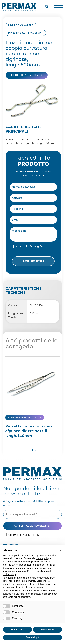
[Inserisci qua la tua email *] (32, 514)
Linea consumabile (21, 25)
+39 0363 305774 (33, 176)
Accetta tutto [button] (48, 630)
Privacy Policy (38, 246)
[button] (32, 450)
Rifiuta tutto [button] (18, 630)
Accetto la (31, 247)
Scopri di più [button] (33, 637)
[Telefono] (33, 209)
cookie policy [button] (9, 574)
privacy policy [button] (42, 558)
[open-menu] (59, 7)
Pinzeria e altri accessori (26, 33)
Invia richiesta (33, 261)
